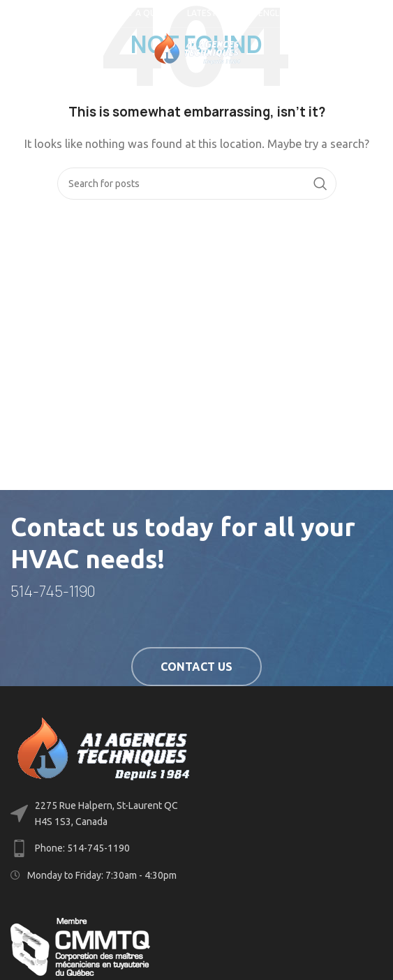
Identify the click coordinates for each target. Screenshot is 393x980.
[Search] (197, 184)
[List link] (196, 848)
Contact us (196, 667)
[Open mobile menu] (34, 49)
